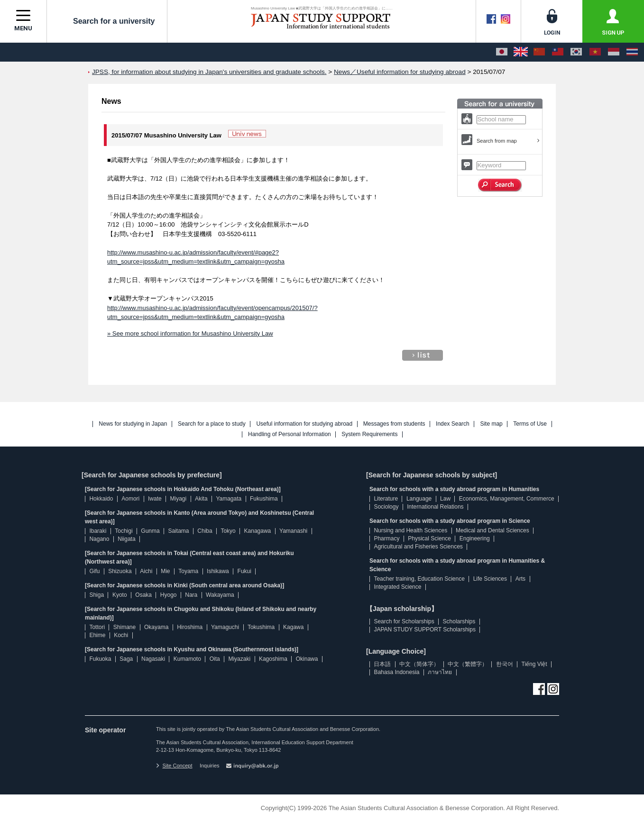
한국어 (505, 664)
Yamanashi (293, 531)
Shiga (97, 595)
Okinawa (307, 659)
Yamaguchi (225, 627)
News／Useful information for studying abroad (400, 72)
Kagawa (293, 627)
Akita (201, 499)
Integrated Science (397, 587)
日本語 (382, 664)
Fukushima (264, 499)
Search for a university (107, 21)
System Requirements (369, 434)
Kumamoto (187, 659)
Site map (491, 424)
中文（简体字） (419, 664)
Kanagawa (258, 531)
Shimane (124, 627)
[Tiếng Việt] (595, 52)
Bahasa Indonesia (396, 672)
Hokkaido (101, 499)
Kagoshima (273, 659)
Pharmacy (386, 538)
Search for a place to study (212, 424)
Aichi (146, 571)
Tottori (97, 627)
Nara (191, 595)
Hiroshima (190, 627)
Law (445, 499)
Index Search (453, 424)
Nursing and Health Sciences (410, 530)
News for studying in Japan (133, 424)
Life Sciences (490, 579)
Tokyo (228, 531)
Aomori (130, 499)
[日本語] (502, 52)
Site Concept (174, 766)
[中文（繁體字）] (558, 52)
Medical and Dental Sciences (492, 530)
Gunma (150, 531)
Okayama (156, 627)
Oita (215, 659)
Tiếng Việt (534, 664)
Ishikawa (218, 571)
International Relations (435, 507)
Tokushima (261, 627)
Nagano (99, 539)
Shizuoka (120, 571)
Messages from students (394, 424)
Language (419, 499)
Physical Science (429, 538)
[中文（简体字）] (539, 52)
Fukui (244, 571)
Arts (520, 579)
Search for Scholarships (404, 621)
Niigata (126, 539)
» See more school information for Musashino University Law (190, 333)
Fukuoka (100, 659)
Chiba (205, 531)
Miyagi (178, 499)
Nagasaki (153, 659)
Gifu (94, 571)
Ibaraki (98, 531)
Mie (165, 571)
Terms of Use (530, 424)
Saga (126, 659)
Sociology (386, 507)
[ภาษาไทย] (632, 52)
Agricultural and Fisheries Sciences (418, 547)
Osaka (143, 595)
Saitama (178, 531)
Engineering (475, 538)
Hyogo (169, 595)
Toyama (188, 571)
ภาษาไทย (440, 672)
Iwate (155, 499)
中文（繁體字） (468, 664)
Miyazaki (239, 659)
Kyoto (120, 595)
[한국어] (576, 52)
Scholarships (459, 621)
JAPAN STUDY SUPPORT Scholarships (425, 629)
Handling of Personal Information (290, 434)
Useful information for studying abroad (304, 424)
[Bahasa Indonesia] (614, 52)
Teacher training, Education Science (419, 579)
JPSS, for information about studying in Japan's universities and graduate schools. (209, 72)
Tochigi (124, 531)
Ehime (97, 635)
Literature (386, 499)
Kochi (121, 635)
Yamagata (229, 499)
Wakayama (220, 595)
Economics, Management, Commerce (507, 499)
